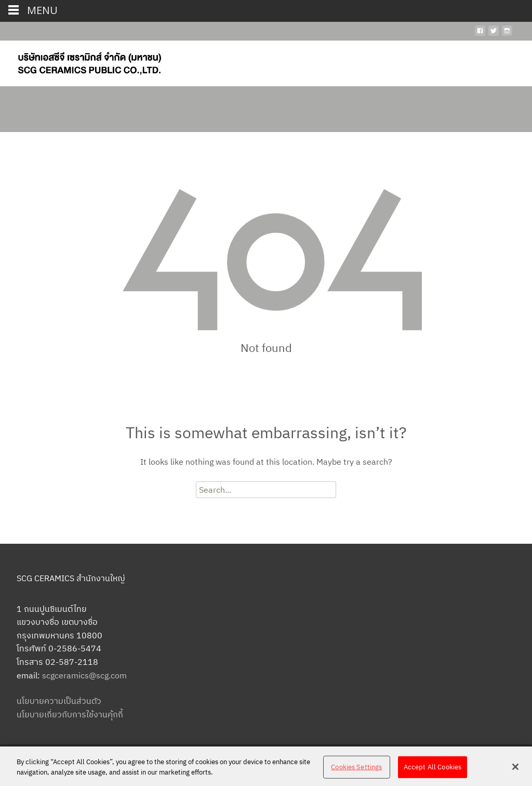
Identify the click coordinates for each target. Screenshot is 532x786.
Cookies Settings (356, 770)
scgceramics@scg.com (84, 675)
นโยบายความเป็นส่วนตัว (59, 701)
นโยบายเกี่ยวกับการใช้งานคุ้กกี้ (70, 714)
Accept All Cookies (433, 770)
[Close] (515, 770)
